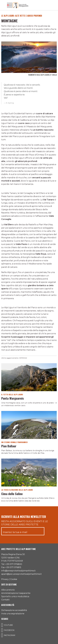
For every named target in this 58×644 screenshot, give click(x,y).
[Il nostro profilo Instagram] (2, 635)
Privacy (5, 579)
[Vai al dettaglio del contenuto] (29, 377)
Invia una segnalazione (13, 614)
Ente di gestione (9, 585)
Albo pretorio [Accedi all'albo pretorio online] (8, 590)
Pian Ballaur (9, 446)
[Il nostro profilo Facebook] (2, 630)
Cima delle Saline (12, 494)
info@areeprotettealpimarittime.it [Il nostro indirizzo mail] (18, 571)
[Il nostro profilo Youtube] (2, 625)
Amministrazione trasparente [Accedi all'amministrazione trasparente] (16, 593)
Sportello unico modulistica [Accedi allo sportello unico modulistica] (15, 596)
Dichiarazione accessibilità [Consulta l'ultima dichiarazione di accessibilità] (14, 610)
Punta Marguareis (13, 398)
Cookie (14, 579)
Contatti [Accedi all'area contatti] (5, 600)
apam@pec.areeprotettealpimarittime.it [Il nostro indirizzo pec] (21, 574)
